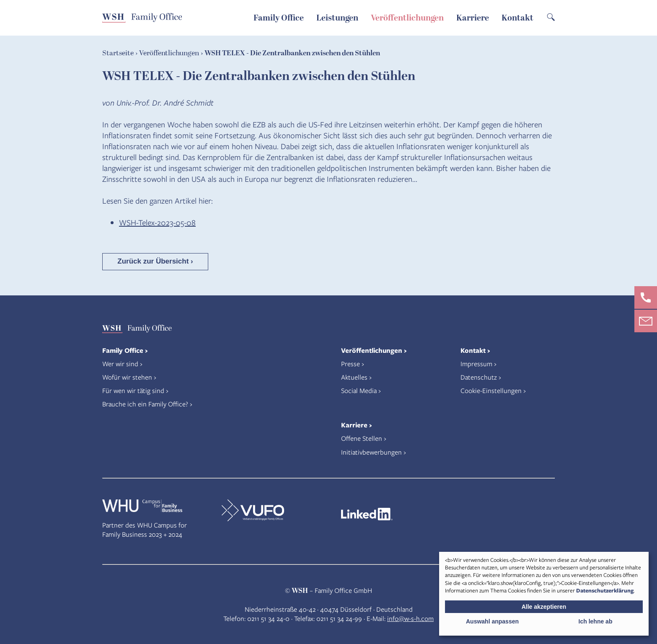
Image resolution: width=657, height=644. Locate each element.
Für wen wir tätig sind (133, 390)
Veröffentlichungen (407, 18)
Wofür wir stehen (127, 377)
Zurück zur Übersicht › (155, 261)
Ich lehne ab (596, 621)
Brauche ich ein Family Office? (145, 404)
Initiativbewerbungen (371, 452)
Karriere (473, 18)
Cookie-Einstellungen (491, 390)
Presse (350, 363)
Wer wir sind (120, 363)
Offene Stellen (362, 438)
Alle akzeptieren (544, 607)
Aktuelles (354, 377)
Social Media (359, 390)
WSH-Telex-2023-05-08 (157, 222)
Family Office (279, 18)
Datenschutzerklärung (605, 590)
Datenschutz (479, 377)
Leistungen (337, 18)
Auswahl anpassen (492, 621)
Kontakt (517, 18)
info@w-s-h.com (410, 618)
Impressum (476, 363)
